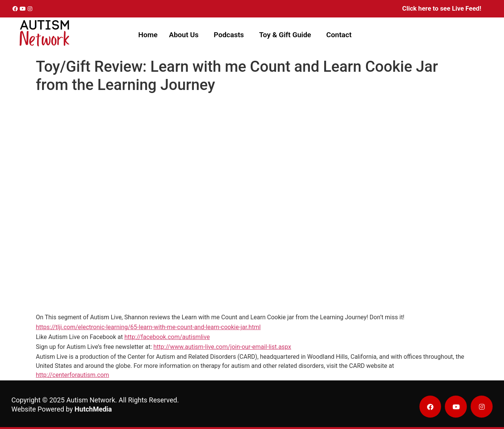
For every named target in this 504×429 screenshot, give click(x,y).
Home (148, 35)
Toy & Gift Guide (285, 35)
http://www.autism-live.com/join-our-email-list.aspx (222, 347)
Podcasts (229, 35)
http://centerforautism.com (73, 375)
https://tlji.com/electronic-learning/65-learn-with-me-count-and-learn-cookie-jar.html (148, 327)
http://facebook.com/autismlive (167, 337)
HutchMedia (93, 409)
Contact (339, 35)
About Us (184, 35)
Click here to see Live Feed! (442, 8)
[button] (185, 35)
